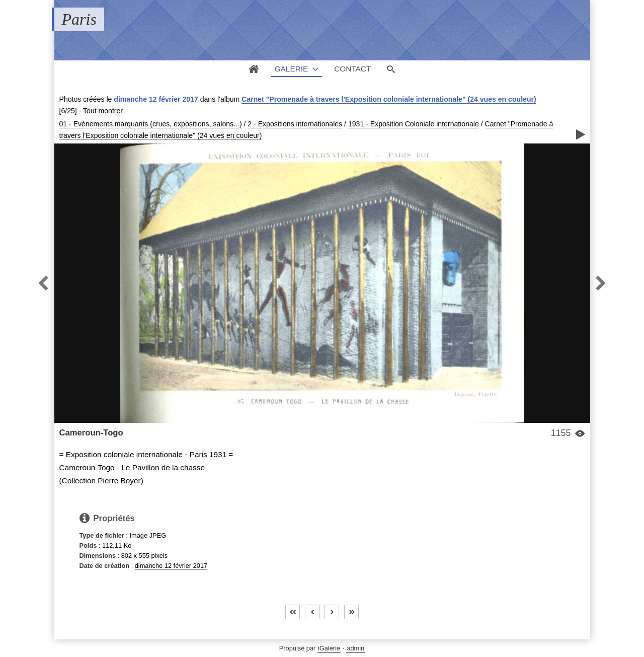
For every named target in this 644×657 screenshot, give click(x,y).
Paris (79, 19)
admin (355, 648)
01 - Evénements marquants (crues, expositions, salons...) (151, 124)
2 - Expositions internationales (295, 124)
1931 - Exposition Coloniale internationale (414, 124)
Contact (352, 69)
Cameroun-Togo (91, 433)
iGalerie (329, 648)
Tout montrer (103, 111)
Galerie (292, 69)
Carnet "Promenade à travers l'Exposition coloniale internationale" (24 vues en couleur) (389, 99)
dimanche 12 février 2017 (171, 566)
